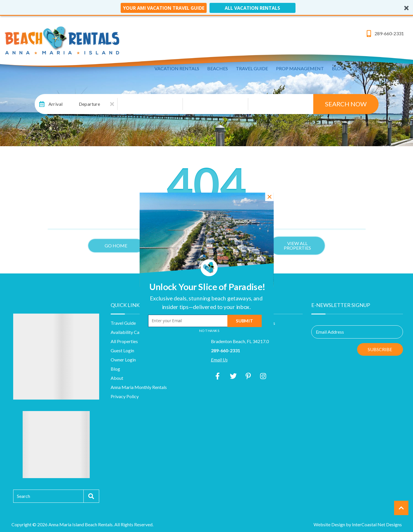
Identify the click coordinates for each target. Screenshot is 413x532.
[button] (206, 303)
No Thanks (209, 331)
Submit (244, 321)
